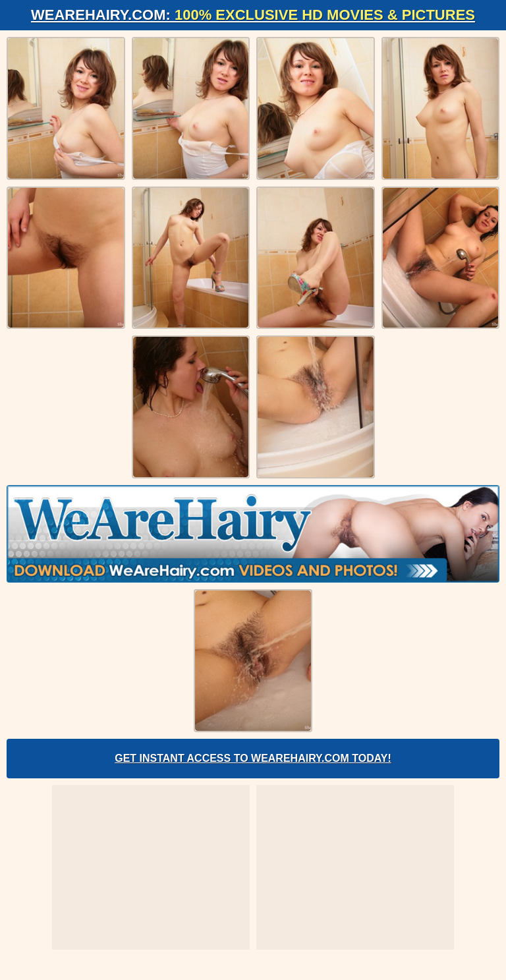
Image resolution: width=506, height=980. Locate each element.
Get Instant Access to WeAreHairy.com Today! (253, 758)
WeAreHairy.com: (253, 15)
